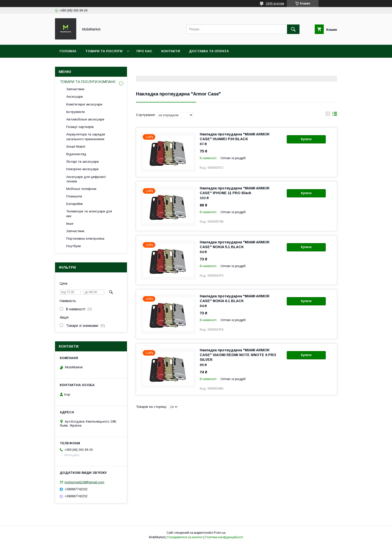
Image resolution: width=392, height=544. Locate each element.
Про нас (144, 51)
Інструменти (75, 112)
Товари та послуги (104, 51)
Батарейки (74, 204)
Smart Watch (76, 147)
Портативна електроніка (85, 239)
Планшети (74, 196)
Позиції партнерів (80, 127)
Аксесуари (74, 97)
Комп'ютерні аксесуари (84, 104)
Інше (70, 224)
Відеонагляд (76, 154)
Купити (306, 139)
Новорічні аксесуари (82, 169)
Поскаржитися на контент (185, 537)
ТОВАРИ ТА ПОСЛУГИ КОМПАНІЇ (88, 82)
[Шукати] (293, 29)
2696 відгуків (275, 3)
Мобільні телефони (81, 189)
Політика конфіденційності (224, 537)
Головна (68, 51)
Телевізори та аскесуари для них (89, 214)
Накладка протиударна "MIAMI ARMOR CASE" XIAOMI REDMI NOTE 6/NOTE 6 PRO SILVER (238, 355)
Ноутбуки (73, 246)
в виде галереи (328, 115)
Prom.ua (220, 533)
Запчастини (75, 89)
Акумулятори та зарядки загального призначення (86, 137)
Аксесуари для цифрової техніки (86, 179)
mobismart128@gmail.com (84, 482)
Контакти (171, 51)
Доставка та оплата (209, 51)
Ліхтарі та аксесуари (82, 162)
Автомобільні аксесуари (85, 119)
